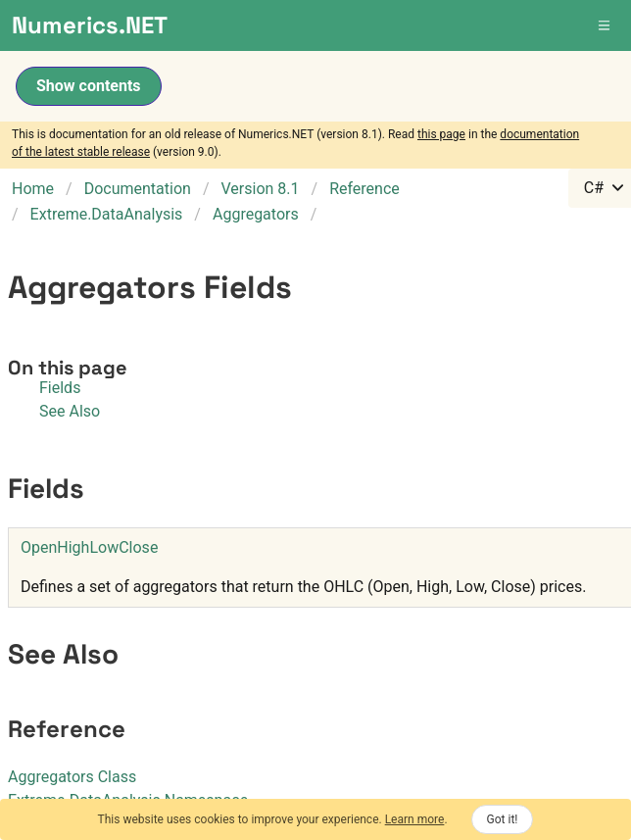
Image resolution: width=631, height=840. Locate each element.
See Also (70, 411)
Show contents (89, 86)
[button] (606, 25)
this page (441, 134)
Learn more (415, 819)
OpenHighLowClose (89, 547)
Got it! (503, 819)
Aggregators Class (72, 777)
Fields (60, 388)
